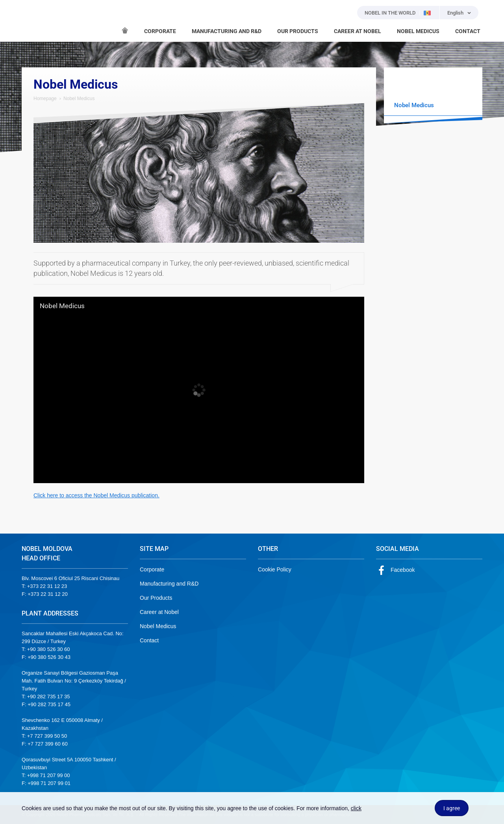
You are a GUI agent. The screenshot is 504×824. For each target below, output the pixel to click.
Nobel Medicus (62, 306)
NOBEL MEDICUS (418, 31)
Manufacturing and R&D (169, 584)
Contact (149, 640)
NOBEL (32, 21)
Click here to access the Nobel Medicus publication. (96, 495)
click (356, 808)
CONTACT (468, 31)
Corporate (152, 569)
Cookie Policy (275, 569)
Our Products (156, 598)
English (455, 13)
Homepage (45, 99)
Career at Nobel (159, 612)
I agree (452, 808)
